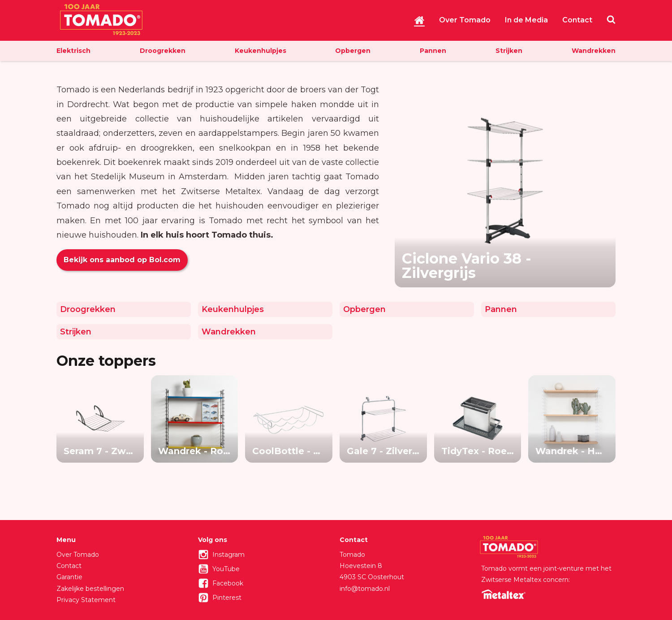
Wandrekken (594, 51)
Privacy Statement (86, 600)
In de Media (526, 20)
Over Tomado (465, 20)
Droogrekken (163, 51)
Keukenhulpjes (261, 51)
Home (419, 20)
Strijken (509, 51)
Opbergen (353, 51)
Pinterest (227, 598)
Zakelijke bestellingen (90, 589)
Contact (577, 20)
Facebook (228, 583)
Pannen (433, 51)
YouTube (226, 569)
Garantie (69, 577)
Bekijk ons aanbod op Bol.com (122, 260)
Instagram (228, 555)
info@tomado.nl (365, 589)
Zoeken (611, 19)
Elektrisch (73, 51)
